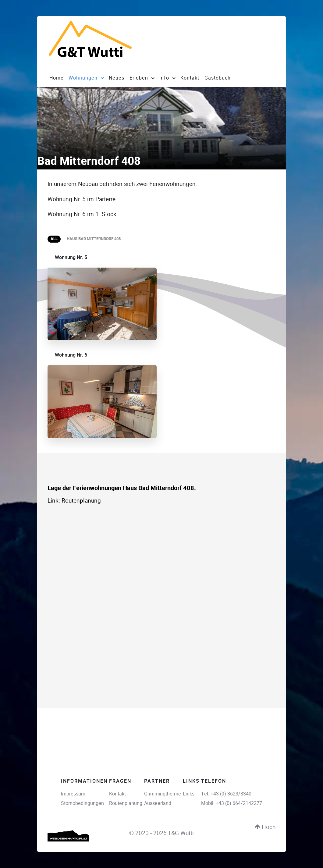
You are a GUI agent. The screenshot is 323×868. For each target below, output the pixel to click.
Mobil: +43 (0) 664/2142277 (232, 804)
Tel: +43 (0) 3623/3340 (226, 794)
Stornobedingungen (82, 804)
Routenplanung (81, 501)
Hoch (265, 827)
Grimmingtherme (163, 794)
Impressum (73, 794)
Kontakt (117, 794)
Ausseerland (158, 804)
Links (189, 794)
